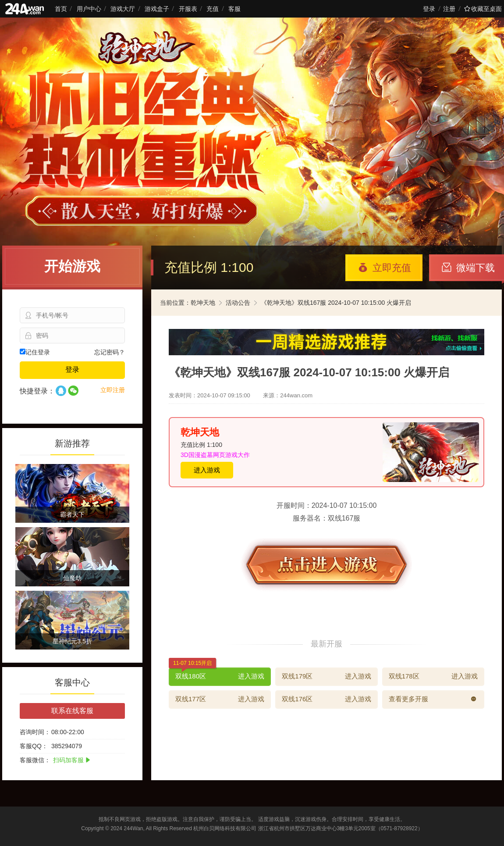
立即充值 (385, 268)
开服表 (188, 9)
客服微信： (35, 760)
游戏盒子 (157, 9)
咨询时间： (35, 732)
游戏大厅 (123, 9)
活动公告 (238, 303)
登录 (429, 9)
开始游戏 (72, 266)
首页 (61, 9)
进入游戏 (207, 470)
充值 (213, 9)
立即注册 (113, 390)
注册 (449, 9)
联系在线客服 (72, 711)
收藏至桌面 (483, 9)
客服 (234, 9)
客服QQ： (34, 746)
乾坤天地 (203, 303)
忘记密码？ (110, 352)
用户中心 (89, 9)
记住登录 (35, 352)
